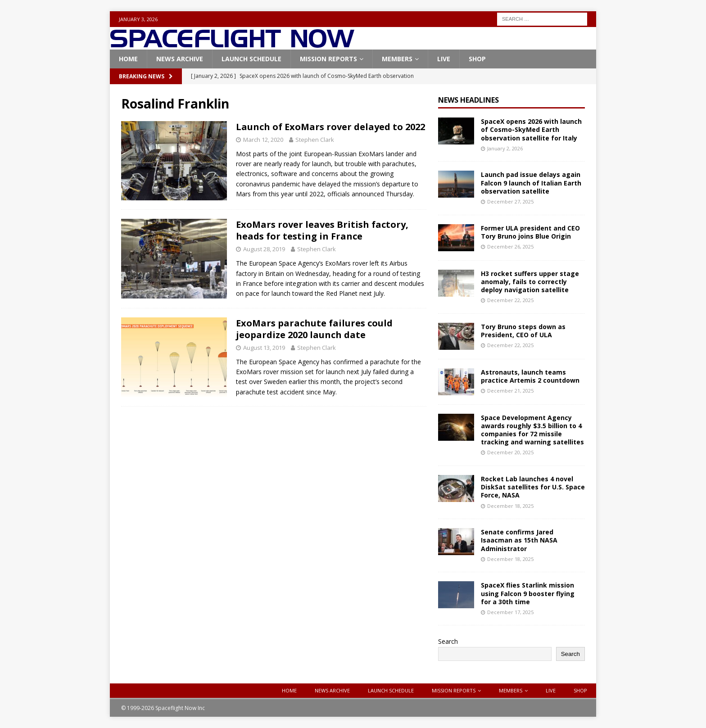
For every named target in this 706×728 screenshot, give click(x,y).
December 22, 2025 (510, 300)
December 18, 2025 (510, 506)
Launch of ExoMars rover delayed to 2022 (330, 127)
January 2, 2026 (505, 148)
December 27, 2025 (510, 201)
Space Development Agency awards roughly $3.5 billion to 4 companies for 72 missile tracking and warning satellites (532, 430)
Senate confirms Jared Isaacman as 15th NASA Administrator (519, 540)
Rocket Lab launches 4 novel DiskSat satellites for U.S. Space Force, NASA (533, 487)
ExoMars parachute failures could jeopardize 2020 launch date (314, 329)
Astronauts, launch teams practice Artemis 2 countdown (530, 376)
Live (444, 59)
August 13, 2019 (264, 348)
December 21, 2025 (510, 391)
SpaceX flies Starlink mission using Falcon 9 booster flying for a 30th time (528, 593)
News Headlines (468, 100)
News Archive (180, 59)
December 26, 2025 (510, 246)
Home (128, 59)
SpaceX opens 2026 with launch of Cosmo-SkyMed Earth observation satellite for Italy (531, 129)
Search (448, 641)
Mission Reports (328, 59)
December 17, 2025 (510, 612)
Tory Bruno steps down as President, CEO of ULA (523, 331)
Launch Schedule (251, 59)
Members (397, 59)
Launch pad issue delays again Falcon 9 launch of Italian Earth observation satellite (531, 183)
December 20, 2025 (510, 452)
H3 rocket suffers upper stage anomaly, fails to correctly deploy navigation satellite (530, 282)
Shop (477, 59)
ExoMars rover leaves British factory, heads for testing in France (322, 230)
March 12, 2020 (263, 140)
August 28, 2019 (264, 249)
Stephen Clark (315, 140)
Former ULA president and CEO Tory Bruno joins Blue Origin (530, 232)
